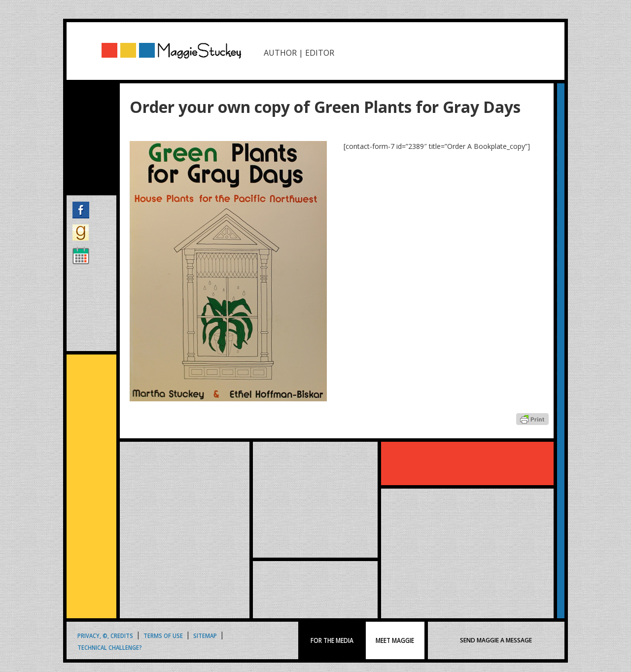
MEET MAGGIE (395, 640)
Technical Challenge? (110, 647)
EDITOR (320, 53)
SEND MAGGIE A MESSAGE (496, 640)
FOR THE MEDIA (332, 640)
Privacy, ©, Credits (105, 635)
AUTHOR (280, 53)
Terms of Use (163, 635)
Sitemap (205, 635)
